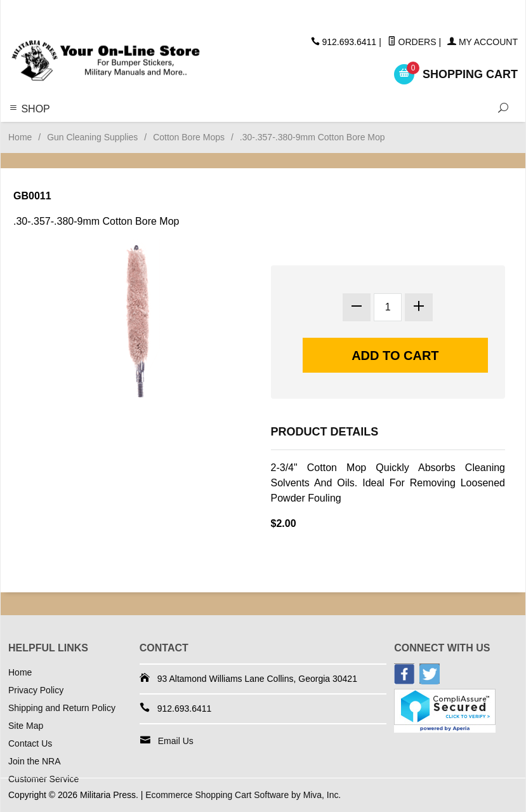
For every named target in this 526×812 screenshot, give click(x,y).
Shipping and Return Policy (62, 708)
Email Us (176, 741)
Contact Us (30, 743)
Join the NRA (34, 761)
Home (20, 137)
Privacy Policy (36, 690)
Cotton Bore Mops (189, 137)
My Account (483, 42)
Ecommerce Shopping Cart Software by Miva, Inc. (244, 795)
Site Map (26, 726)
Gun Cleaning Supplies (92, 137)
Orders (412, 42)
